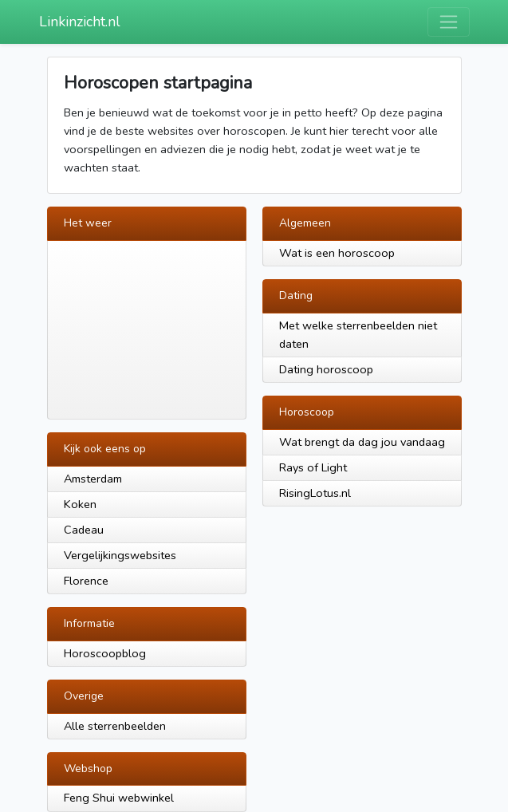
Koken (80, 504)
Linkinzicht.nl (80, 22)
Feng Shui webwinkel (119, 798)
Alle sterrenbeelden (115, 726)
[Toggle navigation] (449, 22)
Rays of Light (313, 467)
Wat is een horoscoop (337, 253)
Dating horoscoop (326, 369)
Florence (86, 581)
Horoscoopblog (105, 653)
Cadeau (84, 530)
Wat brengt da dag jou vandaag (362, 442)
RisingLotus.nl (315, 493)
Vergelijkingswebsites (120, 555)
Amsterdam (93, 479)
